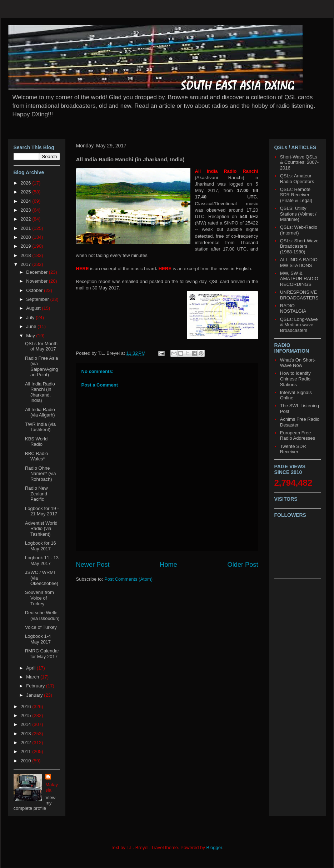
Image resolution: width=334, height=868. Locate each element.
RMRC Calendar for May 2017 (42, 654)
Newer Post (93, 565)
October (35, 290)
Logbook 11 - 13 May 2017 (42, 561)
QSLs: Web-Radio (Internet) (299, 230)
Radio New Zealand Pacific (36, 494)
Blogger (214, 847)
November (38, 281)
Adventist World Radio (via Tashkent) (41, 529)
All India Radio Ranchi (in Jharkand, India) (40, 392)
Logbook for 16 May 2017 (41, 546)
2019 (27, 246)
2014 (27, 724)
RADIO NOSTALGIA (293, 309)
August (34, 308)
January (35, 695)
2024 (27, 201)
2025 (27, 192)
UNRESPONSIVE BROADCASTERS (299, 295)
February (36, 686)
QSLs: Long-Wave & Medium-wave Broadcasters (299, 325)
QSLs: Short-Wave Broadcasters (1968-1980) (299, 246)
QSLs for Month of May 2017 (41, 346)
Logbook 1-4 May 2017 (38, 639)
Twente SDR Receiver (293, 449)
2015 (27, 715)
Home (168, 565)
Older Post (243, 565)
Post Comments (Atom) (128, 579)
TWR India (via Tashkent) (40, 427)
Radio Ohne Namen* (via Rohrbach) (41, 474)
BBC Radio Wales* (36, 456)
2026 (27, 183)
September (38, 299)
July (31, 317)
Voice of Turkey (41, 627)
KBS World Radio (36, 442)
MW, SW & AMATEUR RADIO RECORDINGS (299, 279)
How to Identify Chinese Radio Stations (295, 379)
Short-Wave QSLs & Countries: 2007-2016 (299, 162)
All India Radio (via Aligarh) (40, 412)
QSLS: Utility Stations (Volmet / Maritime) (298, 214)
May (31, 336)
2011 (27, 751)
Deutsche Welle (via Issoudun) (42, 615)
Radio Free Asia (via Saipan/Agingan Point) (42, 367)
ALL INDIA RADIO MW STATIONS (299, 263)
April (31, 668)
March (33, 677)
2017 (27, 264)
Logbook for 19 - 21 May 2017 (42, 511)
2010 (27, 761)
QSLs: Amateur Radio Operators (297, 179)
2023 (27, 210)
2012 (27, 743)
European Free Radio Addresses (298, 436)
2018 (27, 255)
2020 (27, 237)
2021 (27, 228)
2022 (27, 219)
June (32, 326)
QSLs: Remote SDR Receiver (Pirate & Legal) (296, 195)
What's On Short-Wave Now (298, 363)
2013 (27, 734)
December (38, 272)
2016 (27, 706)
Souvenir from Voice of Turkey (39, 598)
